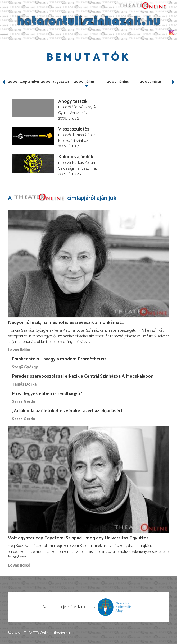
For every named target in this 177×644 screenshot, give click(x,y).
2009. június (118, 82)
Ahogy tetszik (73, 101)
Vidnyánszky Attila (87, 107)
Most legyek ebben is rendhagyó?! (48, 394)
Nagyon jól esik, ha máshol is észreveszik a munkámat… (66, 323)
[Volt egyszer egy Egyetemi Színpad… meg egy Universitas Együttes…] (88, 479)
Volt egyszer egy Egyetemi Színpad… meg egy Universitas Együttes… (80, 538)
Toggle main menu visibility (4, 35)
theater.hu (62, 633)
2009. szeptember (24, 82)
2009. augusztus (55, 82)
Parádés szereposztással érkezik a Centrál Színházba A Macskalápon (83, 376)
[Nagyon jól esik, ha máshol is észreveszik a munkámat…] (88, 264)
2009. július (84, 82)
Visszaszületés (74, 129)
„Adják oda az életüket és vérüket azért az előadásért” (68, 411)
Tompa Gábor (84, 135)
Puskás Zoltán (84, 163)
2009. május (151, 82)
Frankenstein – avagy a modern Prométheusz (59, 359)
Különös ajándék (76, 157)
